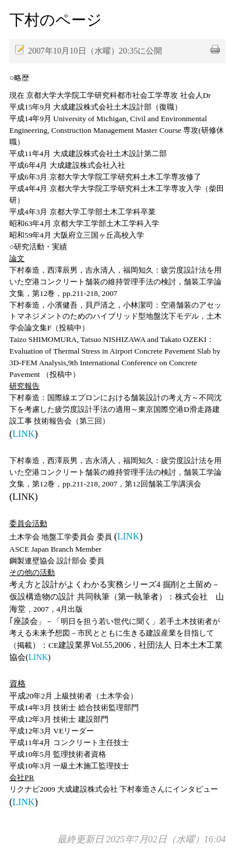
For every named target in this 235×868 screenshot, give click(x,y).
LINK (23, 434)
